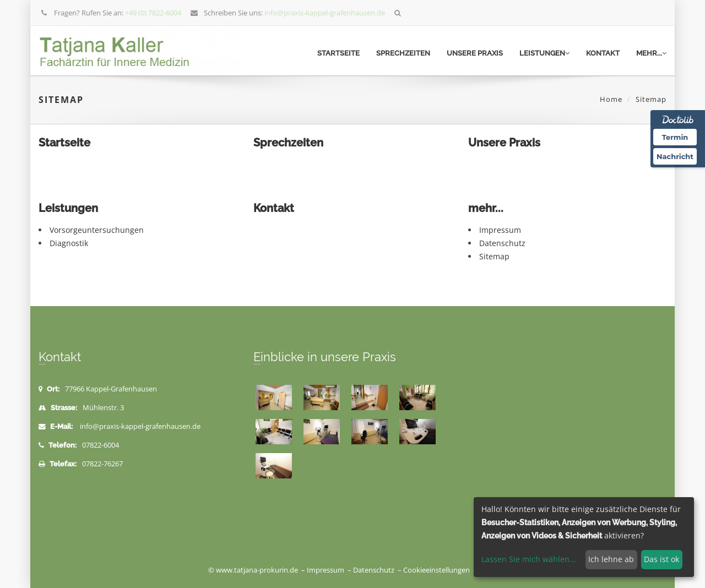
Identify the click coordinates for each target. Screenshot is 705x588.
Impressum (500, 230)
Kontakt (603, 53)
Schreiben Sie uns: (288, 13)
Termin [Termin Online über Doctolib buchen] (675, 137)
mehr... (651, 53)
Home (611, 99)
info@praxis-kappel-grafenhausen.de (140, 426)
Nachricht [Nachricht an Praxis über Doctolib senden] (675, 156)
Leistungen (544, 53)
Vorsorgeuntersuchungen (97, 230)
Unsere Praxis (475, 53)
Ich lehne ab (611, 559)
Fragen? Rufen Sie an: (111, 13)
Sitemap (494, 256)
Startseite (338, 53)
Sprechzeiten (403, 53)
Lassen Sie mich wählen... (529, 559)
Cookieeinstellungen (436, 570)
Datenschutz (502, 243)
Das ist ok (661, 559)
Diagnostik (69, 243)
